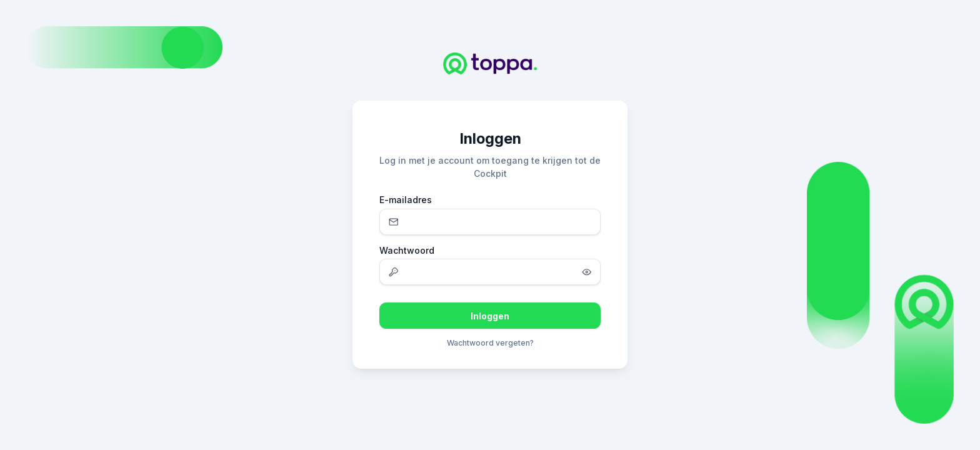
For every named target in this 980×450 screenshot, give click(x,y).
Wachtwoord (407, 250)
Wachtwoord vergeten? (490, 343)
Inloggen (490, 316)
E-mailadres (406, 200)
